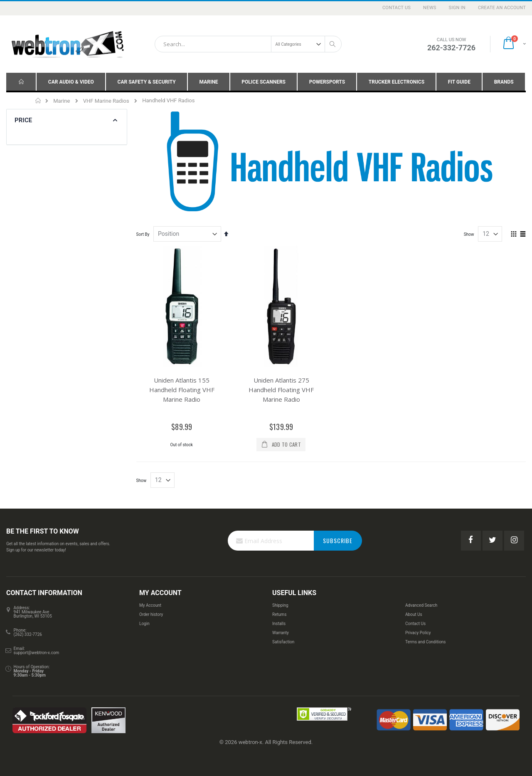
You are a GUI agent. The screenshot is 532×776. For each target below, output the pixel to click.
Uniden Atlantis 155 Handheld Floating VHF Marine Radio (182, 390)
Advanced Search (421, 605)
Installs (279, 624)
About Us (414, 614)
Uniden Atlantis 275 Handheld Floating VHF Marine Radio (281, 390)
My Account (150, 605)
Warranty (281, 633)
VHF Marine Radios (106, 101)
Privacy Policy (418, 633)
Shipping (280, 605)
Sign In (457, 8)
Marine (62, 101)
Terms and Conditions (426, 642)
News (430, 8)
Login (144, 624)
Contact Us (397, 8)
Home (38, 101)
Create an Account (502, 8)
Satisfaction (283, 642)
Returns (279, 614)
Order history (151, 614)
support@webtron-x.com (37, 653)
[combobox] (248, 44)
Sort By (143, 234)
